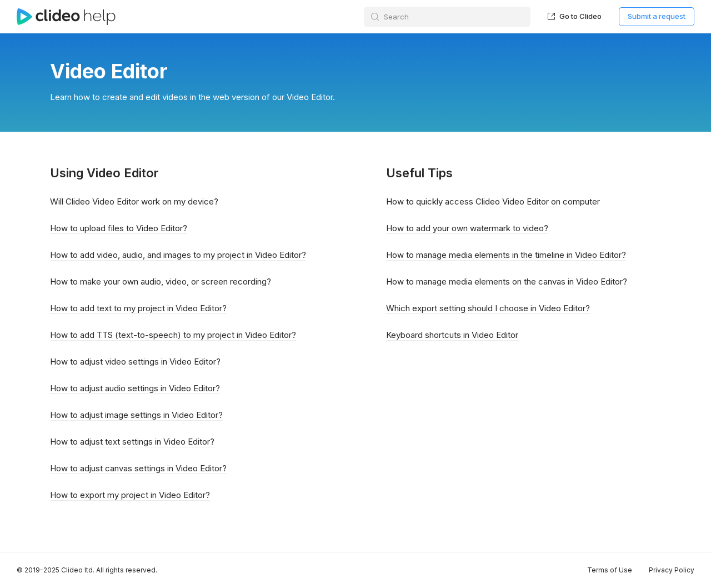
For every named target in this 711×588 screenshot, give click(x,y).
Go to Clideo (575, 16)
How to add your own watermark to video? (467, 228)
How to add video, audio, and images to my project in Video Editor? (178, 255)
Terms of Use (610, 570)
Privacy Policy (672, 570)
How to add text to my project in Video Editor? (138, 308)
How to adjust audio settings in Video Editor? (135, 388)
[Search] (447, 17)
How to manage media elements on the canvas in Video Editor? (507, 281)
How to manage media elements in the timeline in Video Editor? (506, 255)
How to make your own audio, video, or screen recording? (161, 281)
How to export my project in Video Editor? (130, 495)
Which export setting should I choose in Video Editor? (488, 308)
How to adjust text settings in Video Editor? (132, 442)
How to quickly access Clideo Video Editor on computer (493, 201)
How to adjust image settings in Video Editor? (136, 415)
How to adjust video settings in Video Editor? (135, 362)
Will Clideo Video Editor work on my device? (134, 201)
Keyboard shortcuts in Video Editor (452, 335)
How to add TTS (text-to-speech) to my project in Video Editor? (173, 335)
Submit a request (657, 16)
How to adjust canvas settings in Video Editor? (138, 468)
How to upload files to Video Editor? (119, 228)
